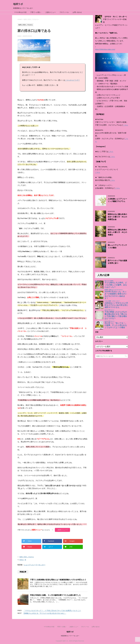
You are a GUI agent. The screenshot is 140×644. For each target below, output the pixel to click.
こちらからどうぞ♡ (72, 80)
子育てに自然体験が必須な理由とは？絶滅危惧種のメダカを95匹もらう (58, 579)
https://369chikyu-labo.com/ (105, 49)
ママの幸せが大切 (20, 12)
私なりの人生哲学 (109, 281)
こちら (126, 125)
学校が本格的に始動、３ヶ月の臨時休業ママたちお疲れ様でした (55, 594)
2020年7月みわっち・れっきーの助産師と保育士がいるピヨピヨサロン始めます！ (116, 295)
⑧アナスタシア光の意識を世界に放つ (117, 262)
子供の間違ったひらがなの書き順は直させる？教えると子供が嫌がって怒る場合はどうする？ (116, 315)
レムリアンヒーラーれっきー (35, 564)
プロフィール (64, 12)
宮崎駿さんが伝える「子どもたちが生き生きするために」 (45, 613)
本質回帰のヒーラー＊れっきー (70, 635)
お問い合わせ (77, 12)
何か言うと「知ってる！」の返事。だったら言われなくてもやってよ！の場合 (116, 325)
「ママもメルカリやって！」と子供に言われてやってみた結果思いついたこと (52, 610)
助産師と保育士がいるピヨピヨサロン (114, 290)
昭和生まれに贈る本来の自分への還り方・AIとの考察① (117, 232)
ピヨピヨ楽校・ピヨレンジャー (112, 301)
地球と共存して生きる (27, 556)
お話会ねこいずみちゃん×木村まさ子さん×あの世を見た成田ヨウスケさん (116, 305)
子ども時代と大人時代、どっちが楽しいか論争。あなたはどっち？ (116, 285)
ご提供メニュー (50, 12)
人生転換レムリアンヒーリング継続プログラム (117, 200)
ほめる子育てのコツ (109, 310)
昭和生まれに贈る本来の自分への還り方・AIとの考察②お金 (117, 217)
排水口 (22, 559)
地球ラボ (18, 4)
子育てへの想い (36, 12)
